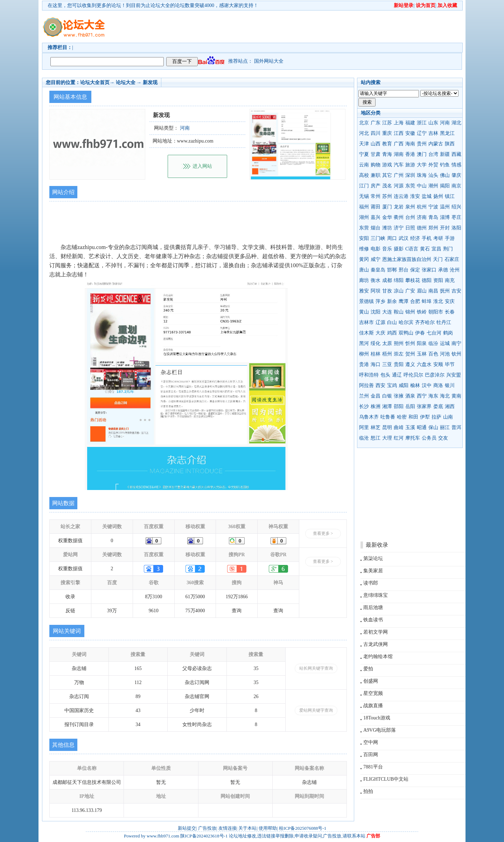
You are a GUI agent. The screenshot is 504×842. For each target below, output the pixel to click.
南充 (450, 280)
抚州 (445, 291)
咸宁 (376, 259)
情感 (456, 165)
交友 (443, 438)
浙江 (422, 123)
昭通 (422, 427)
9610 (154, 611)
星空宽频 (373, 693)
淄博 (445, 217)
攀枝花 (413, 280)
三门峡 (378, 238)
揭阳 (445, 186)
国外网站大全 (269, 61)
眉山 (422, 291)
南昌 (433, 291)
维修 (364, 249)
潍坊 (387, 228)
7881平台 (373, 767)
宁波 (433, 207)
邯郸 (392, 270)
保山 (433, 427)
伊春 (420, 333)
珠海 (422, 175)
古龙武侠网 (376, 644)
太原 (387, 343)
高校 (364, 175)
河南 (445, 123)
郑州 (433, 228)
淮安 (415, 196)
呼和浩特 (369, 375)
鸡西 (392, 333)
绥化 (376, 343)
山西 (376, 144)
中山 (422, 186)
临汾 (433, 343)
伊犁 (425, 417)
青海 (387, 154)
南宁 (456, 343)
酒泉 (410, 396)
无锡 (364, 196)
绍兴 (456, 207)
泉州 (410, 207)
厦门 (387, 207)
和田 (413, 417)
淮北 (438, 301)
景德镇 (366, 301)
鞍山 (399, 312)
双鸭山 (406, 333)
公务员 (429, 438)
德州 (422, 228)
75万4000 (195, 611)
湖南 (399, 154)
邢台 (404, 270)
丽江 (445, 427)
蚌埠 (427, 301)
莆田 (376, 207)
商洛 (438, 385)
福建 (410, 123)
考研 (438, 238)
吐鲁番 (388, 417)
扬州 (438, 196)
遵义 (410, 364)
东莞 (410, 186)
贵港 (364, 364)
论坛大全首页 (95, 82)
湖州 (364, 217)
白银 (387, 396)
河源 (399, 186)
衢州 (399, 217)
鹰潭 (404, 301)
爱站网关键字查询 (316, 710)
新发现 (150, 82)
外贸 (433, 165)
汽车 (399, 165)
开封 (445, 228)
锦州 (410, 312)
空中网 (371, 742)
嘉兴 (376, 217)
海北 (445, 396)
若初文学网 (376, 632)
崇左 (399, 354)
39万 (112, 611)
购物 (376, 165)
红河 (399, 438)
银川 (450, 385)
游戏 (387, 165)
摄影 (399, 249)
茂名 (387, 186)
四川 (376, 133)
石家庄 (452, 259)
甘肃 (376, 154)
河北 (364, 133)
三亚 (387, 364)
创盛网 (371, 681)
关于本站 (247, 828)
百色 (433, 354)
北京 (364, 123)
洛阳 (456, 228)
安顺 (438, 364)
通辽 (397, 375)
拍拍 (368, 791)
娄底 (438, 406)
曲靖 (399, 427)
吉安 (456, 291)
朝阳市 (436, 312)
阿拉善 (366, 385)
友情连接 (227, 828)
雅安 (364, 291)
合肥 (415, 301)
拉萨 (436, 417)
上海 (399, 123)
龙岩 (399, 207)
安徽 (410, 133)
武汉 (404, 238)
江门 (364, 186)
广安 (410, 291)
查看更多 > (323, 533)
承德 (443, 270)
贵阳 (399, 364)
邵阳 (399, 406)
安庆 (450, 301)
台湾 (433, 154)
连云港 (401, 196)
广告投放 (207, 828)
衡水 (376, 280)
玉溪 (410, 427)
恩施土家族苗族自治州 (407, 259)
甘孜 (387, 291)
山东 (433, 123)
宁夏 (364, 154)
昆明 (387, 427)
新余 (392, 301)
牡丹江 (444, 322)
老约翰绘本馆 (378, 657)
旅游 (410, 165)
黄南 (456, 396)
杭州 (422, 207)
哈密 (402, 417)
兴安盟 (454, 375)
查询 (237, 611)
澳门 (422, 154)
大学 (422, 165)
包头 (385, 375)
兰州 (364, 396)
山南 (448, 417)
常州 (376, 196)
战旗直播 (373, 706)
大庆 (380, 333)
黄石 (425, 249)
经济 (415, 238)
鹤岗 (448, 333)
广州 (399, 175)
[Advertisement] (292, 27)
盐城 (427, 196)
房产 (376, 186)
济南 (422, 217)
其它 (387, 175)
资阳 (438, 280)
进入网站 (202, 166)
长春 (450, 312)
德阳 (427, 280)
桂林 (376, 354)
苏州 (387, 196)
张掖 (399, 396)
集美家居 (373, 571)
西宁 (422, 396)
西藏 (456, 154)
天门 (438, 259)
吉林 (433, 133)
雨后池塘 (373, 608)
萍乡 (380, 301)
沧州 (455, 270)
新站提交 (187, 828)
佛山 (445, 175)
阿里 (364, 427)
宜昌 (436, 249)
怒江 (376, 438)
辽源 (380, 322)
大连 (387, 312)
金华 (387, 217)
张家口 (429, 270)
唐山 (364, 270)
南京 (456, 186)
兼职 (376, 175)
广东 (376, 123)
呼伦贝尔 (413, 375)
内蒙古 (436, 144)
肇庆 (456, 175)
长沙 (364, 406)
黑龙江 (447, 133)
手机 (427, 238)
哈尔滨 (406, 322)
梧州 (387, 354)
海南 (410, 144)
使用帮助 (268, 828)
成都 (387, 280)
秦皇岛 (378, 270)
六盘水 (424, 364)
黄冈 (364, 259)
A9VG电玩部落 (380, 730)
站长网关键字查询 (316, 668)
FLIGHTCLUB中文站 (386, 779)
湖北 (456, 123)
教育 (387, 144)
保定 (415, 270)
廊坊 (364, 280)
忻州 (410, 343)
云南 (364, 165)
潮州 (433, 186)
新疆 (445, 154)
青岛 (433, 217)
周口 (392, 238)
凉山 (399, 291)
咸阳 (404, 385)
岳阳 (410, 406)
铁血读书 (373, 620)
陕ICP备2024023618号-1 (204, 836)
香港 (410, 154)
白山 (392, 322)
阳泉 (422, 343)
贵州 (422, 144)
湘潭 (387, 406)
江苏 (387, 123)
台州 (410, 217)
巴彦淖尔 (435, 375)
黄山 (364, 312)
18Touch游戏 (377, 718)
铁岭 (422, 312)
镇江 (450, 196)
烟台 (376, 228)
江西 (399, 133)
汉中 (427, 385)
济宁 (399, 228)
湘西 (450, 406)
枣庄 (456, 217)
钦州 (456, 354)
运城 (445, 343)
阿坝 (376, 291)
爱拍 (368, 669)
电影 (376, 249)
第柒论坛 (373, 558)
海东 (433, 396)
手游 (450, 238)
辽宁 (422, 133)
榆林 (415, 385)
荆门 (448, 249)
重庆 (387, 133)
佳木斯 (366, 333)
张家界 (424, 406)
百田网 (371, 755)
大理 (387, 438)
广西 (399, 144)
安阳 (364, 238)
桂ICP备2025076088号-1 (303, 828)
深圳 (410, 175)
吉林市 (366, 322)
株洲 (376, 406)
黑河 (364, 343)
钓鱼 (445, 165)
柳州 (364, 354)
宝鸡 (392, 385)
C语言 (412, 249)
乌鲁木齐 (369, 417)
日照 (410, 228)
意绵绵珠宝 (376, 595)
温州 (445, 207)
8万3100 (153, 597)
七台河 (434, 333)
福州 (364, 207)
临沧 (364, 438)
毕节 (450, 364)
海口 (376, 364)
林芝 (376, 427)
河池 (445, 354)
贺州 (410, 354)
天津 (364, 144)
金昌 (376, 396)
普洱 (456, 427)
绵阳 (399, 280)
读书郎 (371, 583)
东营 (364, 228)
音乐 (387, 249)
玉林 (422, 354)
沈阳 (376, 312)
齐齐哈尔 (425, 322)
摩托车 (413, 438)
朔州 (399, 343)
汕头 (433, 175)
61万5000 (195, 597)
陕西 (450, 144)
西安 (380, 385)
